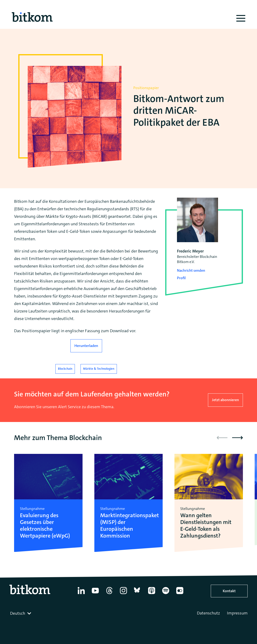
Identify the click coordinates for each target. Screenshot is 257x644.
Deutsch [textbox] (18, 613)
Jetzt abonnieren (225, 400)
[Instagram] (123, 594)
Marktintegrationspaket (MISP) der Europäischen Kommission (129, 525)
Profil (181, 278)
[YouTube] (95, 594)
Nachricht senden (191, 270)
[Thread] (109, 594)
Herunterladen (86, 346)
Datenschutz (208, 613)
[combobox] (21, 613)
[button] (238, 438)
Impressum (237, 613)
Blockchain (65, 369)
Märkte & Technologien (99, 369)
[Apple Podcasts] (152, 594)
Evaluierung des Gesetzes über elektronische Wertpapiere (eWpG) (45, 525)
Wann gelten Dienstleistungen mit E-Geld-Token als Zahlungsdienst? (206, 525)
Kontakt (229, 591)
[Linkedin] (81, 594)
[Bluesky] (138, 594)
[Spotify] (166, 594)
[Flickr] (180, 594)
